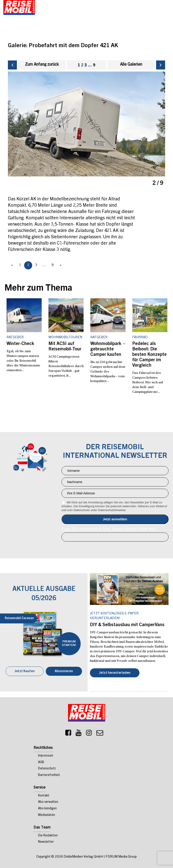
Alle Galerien (131, 65)
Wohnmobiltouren (65, 337)
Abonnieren (64, 671)
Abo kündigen (47, 808)
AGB (41, 762)
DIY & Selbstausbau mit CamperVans (127, 625)
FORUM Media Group (121, 857)
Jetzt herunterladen (115, 673)
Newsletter (46, 842)
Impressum (46, 756)
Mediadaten (47, 815)
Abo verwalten (48, 802)
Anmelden (115, 519)
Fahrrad (140, 337)
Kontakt (44, 796)
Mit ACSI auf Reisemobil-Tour (65, 347)
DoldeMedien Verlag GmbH (83, 857)
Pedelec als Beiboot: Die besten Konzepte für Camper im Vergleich (149, 355)
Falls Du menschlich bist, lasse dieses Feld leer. (109, 529)
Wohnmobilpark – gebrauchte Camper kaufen (108, 349)
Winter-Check (20, 344)
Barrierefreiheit (49, 775)
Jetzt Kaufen (25, 671)
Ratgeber (15, 337)
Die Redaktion (48, 836)
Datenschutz (47, 769)
